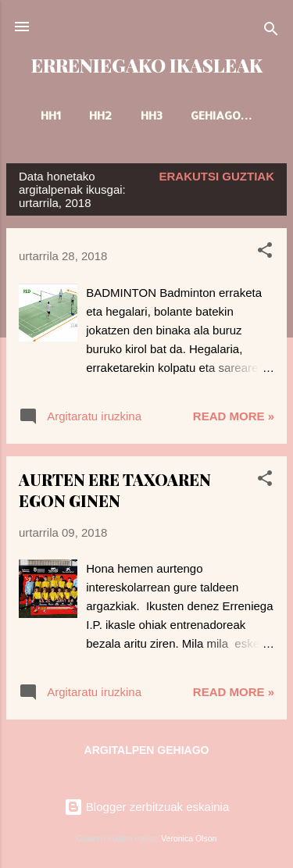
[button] (265, 253)
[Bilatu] (271, 32)
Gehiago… (222, 115)
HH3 (152, 115)
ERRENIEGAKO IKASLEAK (147, 65)
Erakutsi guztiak (217, 176)
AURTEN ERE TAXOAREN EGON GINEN (115, 490)
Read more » (234, 416)
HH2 (100, 115)
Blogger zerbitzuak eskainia (147, 807)
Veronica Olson (189, 838)
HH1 (51, 115)
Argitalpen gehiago (147, 750)
